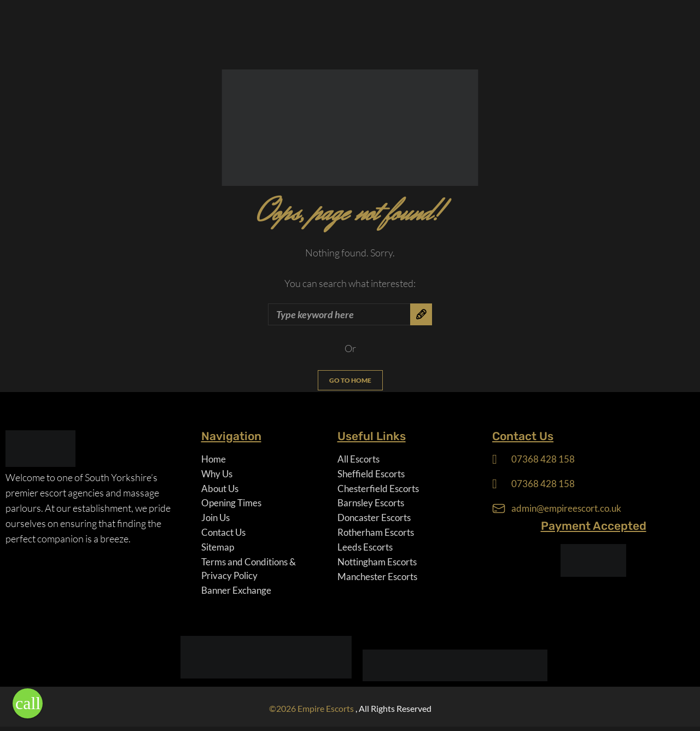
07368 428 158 (543, 459)
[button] (28, 703)
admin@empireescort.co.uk (570, 509)
